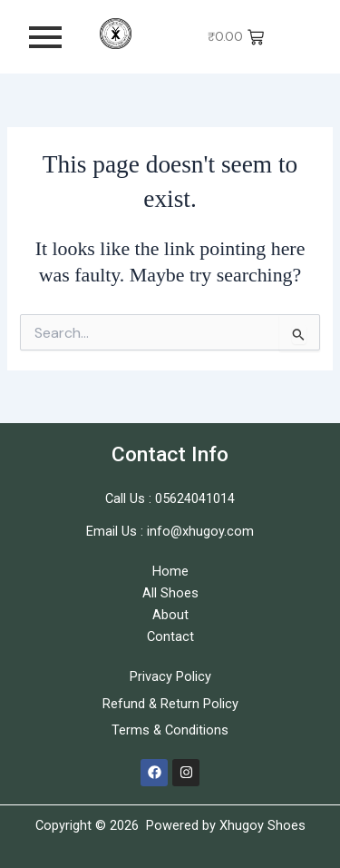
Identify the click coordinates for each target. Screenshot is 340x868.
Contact (170, 636)
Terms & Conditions (170, 730)
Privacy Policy (170, 676)
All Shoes (170, 593)
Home (170, 571)
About (170, 615)
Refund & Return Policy (170, 704)
